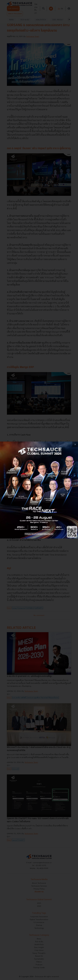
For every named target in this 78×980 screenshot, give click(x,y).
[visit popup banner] (39, 490)
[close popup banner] (75, 444)
